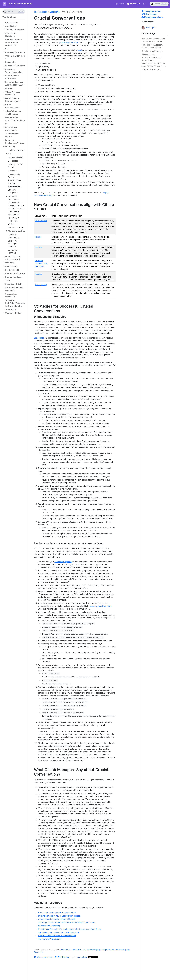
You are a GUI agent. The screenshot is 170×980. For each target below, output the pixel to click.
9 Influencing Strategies (153, 51)
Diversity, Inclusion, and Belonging (41, 263)
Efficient (39, 247)
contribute (83, 957)
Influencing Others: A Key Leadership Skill (56, 919)
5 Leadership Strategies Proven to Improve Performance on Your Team (69, 929)
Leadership (55, 12)
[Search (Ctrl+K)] (159, 4)
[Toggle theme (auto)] (144, 4)
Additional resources (151, 69)
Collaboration (41, 221)
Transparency (41, 285)
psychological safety (69, 42)
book (80, 50)
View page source (151, 11)
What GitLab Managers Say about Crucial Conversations (154, 65)
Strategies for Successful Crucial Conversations (152, 46)
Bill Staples (149, 28)
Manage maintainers (152, 17)
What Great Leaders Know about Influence (57, 913)
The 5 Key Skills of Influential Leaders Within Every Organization (66, 922)
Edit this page (149, 14)
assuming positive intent (101, 606)
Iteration (39, 274)
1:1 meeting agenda (63, 562)
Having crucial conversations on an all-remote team (153, 57)
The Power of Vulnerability (50, 939)
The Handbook (41, 12)
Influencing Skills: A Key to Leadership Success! (59, 916)
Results (38, 237)
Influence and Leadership (49, 926)
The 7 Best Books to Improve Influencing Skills (58, 932)
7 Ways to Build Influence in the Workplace (57, 936)
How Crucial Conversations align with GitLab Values (153, 40)
